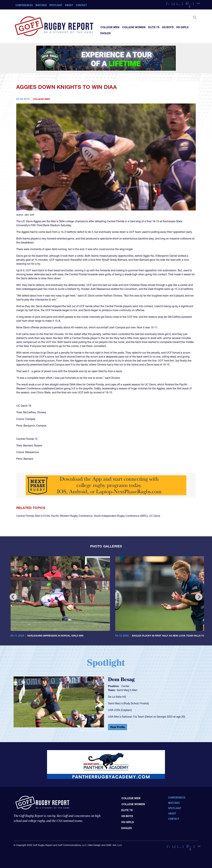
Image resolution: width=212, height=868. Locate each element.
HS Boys (168, 27)
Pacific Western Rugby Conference (72, 516)
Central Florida (25, 516)
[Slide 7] (118, 731)
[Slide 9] (130, 731)
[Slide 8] (124, 731)
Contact (81, 5)
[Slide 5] (106, 731)
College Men (110, 27)
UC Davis (155, 516)
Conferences (24, 5)
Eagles (106, 33)
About (69, 5)
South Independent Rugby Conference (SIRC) (121, 516)
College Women (134, 27)
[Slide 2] (88, 731)
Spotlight (56, 5)
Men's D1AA (42, 516)
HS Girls (182, 27)
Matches (41, 5)
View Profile (118, 727)
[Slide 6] (112, 731)
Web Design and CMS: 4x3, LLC (105, 845)
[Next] (199, 597)
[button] (27, 703)
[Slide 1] (82, 731)
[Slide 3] (94, 731)
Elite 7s (154, 27)
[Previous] (13, 597)
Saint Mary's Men (127, 690)
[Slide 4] (100, 731)
